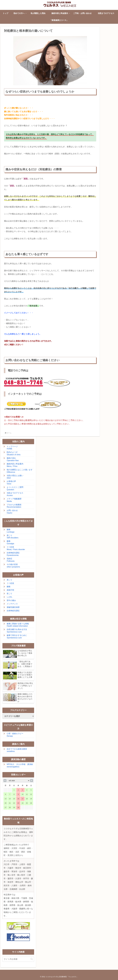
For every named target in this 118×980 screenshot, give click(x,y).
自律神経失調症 (13, 611)
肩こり (9, 580)
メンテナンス (12, 604)
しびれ (9, 597)
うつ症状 (10, 583)
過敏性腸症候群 (13, 607)
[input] (18, 959)
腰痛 (9, 587)
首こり (9, 594)
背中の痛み (11, 600)
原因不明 (10, 590)
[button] (32, 959)
